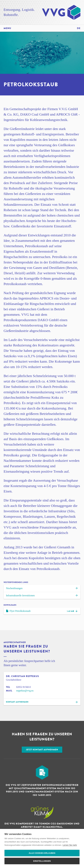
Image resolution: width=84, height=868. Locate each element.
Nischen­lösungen (42, 589)
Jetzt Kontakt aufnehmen (42, 750)
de (79, 28)
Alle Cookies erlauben (42, 853)
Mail (9, 691)
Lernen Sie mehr (70, 845)
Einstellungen (42, 861)
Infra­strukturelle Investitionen (42, 596)
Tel (8, 687)
